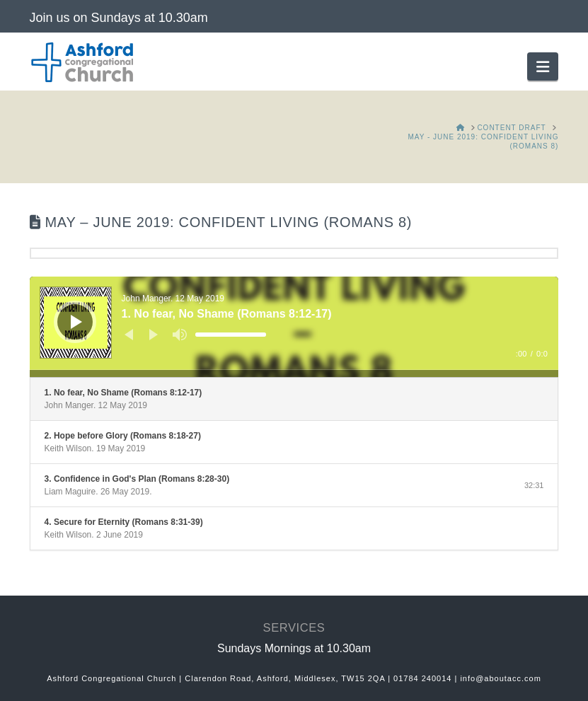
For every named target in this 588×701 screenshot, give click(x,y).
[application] (294, 327)
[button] (543, 66)
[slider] (231, 335)
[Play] (76, 322)
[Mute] (180, 335)
